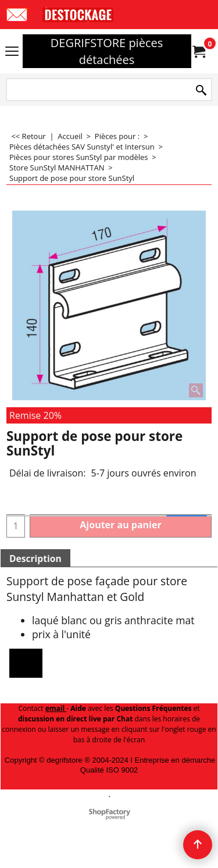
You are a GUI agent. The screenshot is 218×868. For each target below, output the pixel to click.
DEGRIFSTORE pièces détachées (107, 51)
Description (35, 558)
